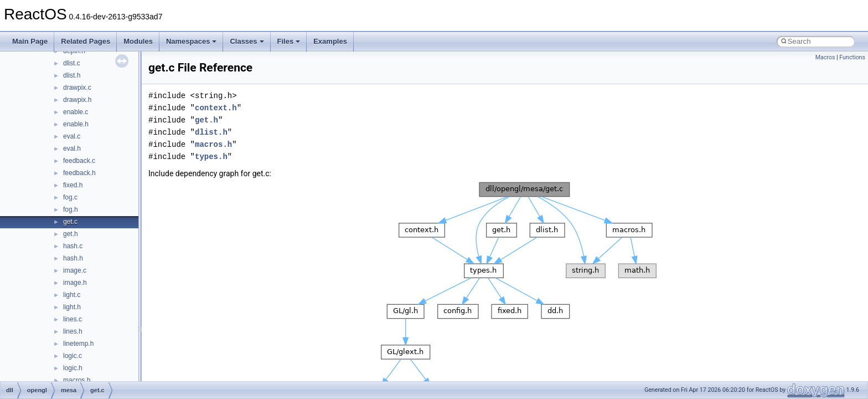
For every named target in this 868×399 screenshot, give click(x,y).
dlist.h (72, 75)
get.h (71, 234)
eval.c (72, 136)
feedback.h (79, 173)
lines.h (73, 331)
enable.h (76, 124)
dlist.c (72, 63)
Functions (852, 57)
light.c (72, 295)
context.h (216, 108)
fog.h (71, 209)
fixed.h (73, 185)
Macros (825, 57)
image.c (75, 270)
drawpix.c (77, 88)
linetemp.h (78, 344)
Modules (138, 41)
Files (289, 41)
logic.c (73, 356)
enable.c (76, 112)
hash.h (73, 258)
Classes (247, 41)
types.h (211, 157)
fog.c (70, 197)
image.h (75, 283)
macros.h (77, 380)
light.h (72, 307)
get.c (70, 222)
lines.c (73, 319)
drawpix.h (77, 100)
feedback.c (79, 161)
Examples (330, 41)
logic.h (73, 368)
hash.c (73, 246)
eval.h (72, 149)
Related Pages (86, 41)
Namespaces (192, 41)
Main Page (30, 41)
